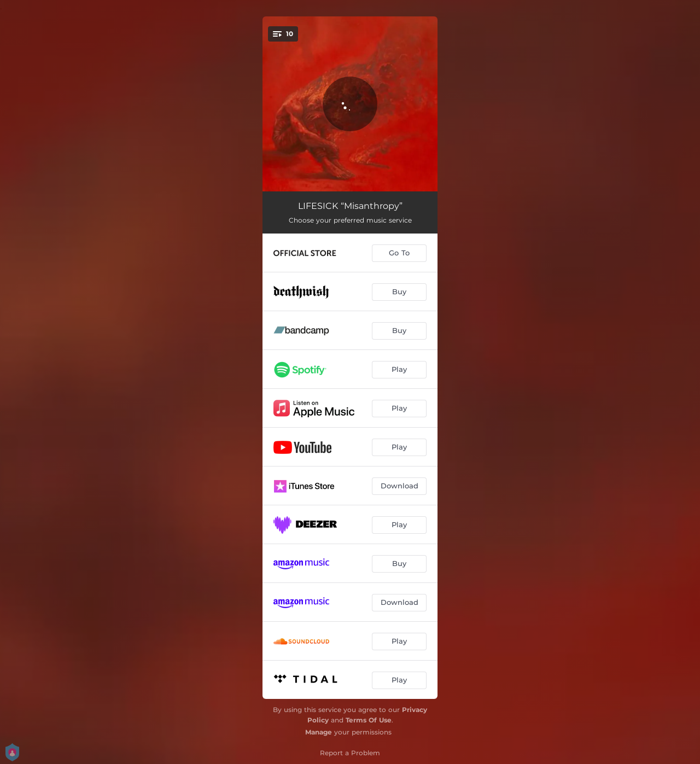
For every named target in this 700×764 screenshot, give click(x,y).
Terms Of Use (369, 720)
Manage (319, 732)
